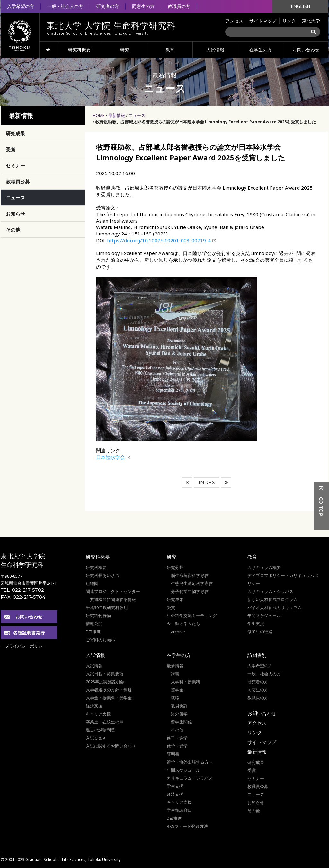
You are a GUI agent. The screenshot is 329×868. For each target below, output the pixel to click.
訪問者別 (257, 655)
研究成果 (15, 133)
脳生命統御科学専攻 (190, 575)
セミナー (15, 165)
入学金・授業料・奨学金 (109, 698)
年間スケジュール (264, 616)
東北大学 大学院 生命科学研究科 (23, 560)
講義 (175, 674)
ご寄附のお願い (100, 640)
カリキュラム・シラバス (270, 591)
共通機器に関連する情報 (113, 599)
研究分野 (175, 567)
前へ (187, 483)
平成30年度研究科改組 (107, 607)
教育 (170, 50)
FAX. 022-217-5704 (23, 597)
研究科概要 (79, 50)
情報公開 (94, 624)
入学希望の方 (21, 6)
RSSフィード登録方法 (187, 826)
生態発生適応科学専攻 (192, 583)
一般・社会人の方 (65, 6)
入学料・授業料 (186, 682)
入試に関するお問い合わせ (111, 746)
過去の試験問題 (100, 730)
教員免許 (179, 706)
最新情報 (117, 115)
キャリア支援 (98, 714)
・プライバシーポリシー (24, 646)
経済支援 (94, 706)
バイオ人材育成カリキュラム (275, 607)
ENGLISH (300, 6)
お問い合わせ (306, 50)
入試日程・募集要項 (105, 674)
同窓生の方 (143, 6)
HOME (48, 50)
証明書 (173, 754)
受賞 (11, 149)
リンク (289, 21)
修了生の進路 (260, 632)
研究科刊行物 (98, 616)
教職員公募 (18, 182)
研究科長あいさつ (102, 575)
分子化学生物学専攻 (190, 591)
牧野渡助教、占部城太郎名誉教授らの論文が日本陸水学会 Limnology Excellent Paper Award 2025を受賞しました (206, 122)
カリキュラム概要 (264, 567)
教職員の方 (179, 6)
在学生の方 (261, 50)
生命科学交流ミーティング (192, 616)
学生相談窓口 (179, 810)
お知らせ (15, 214)
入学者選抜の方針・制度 (109, 690)
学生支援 (256, 624)
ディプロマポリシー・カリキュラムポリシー (283, 579)
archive (178, 632)
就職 (175, 698)
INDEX (207, 482)
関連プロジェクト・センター (113, 591)
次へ (226, 483)
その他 (13, 230)
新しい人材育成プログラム (272, 599)
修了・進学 (177, 738)
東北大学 (311, 21)
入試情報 (215, 50)
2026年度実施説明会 (105, 682)
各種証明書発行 (29, 633)
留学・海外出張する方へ (190, 762)
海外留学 (179, 714)
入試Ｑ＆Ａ (96, 738)
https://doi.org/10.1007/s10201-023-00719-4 (159, 240)
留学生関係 (181, 722)
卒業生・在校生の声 (105, 722)
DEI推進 (93, 632)
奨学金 (177, 690)
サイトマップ (263, 21)
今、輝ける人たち (183, 624)
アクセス (234, 21)
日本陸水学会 (111, 457)
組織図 (92, 583)
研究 (125, 50)
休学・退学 (177, 746)
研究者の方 (108, 6)
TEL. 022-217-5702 (22, 590)
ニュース (137, 115)
